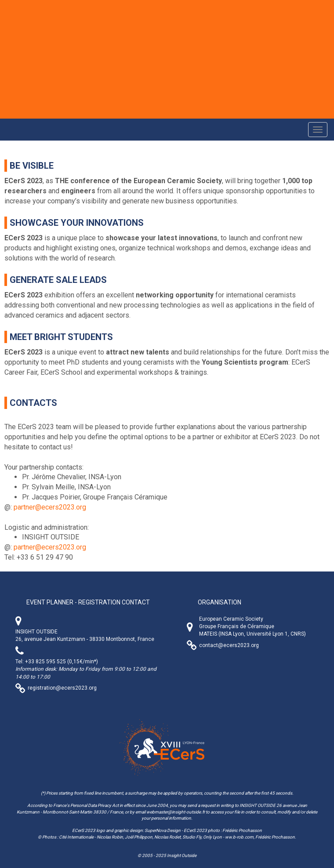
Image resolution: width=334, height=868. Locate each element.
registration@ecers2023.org (62, 688)
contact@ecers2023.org (229, 645)
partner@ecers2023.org (50, 507)
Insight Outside (182, 855)
